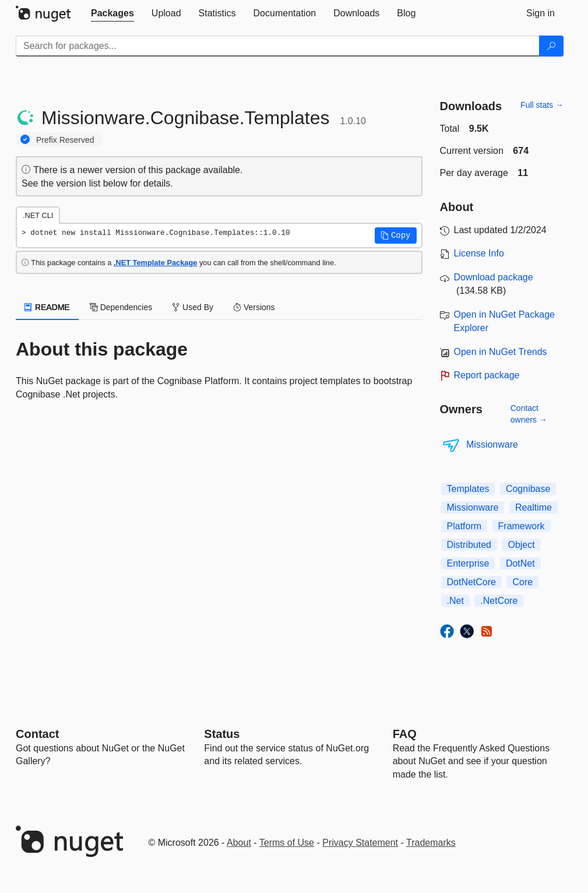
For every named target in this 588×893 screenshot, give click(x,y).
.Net (455, 601)
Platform (464, 526)
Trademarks (431, 843)
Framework (522, 526)
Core (522, 582)
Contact (37, 734)
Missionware (492, 444)
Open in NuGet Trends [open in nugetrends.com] (501, 352)
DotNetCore (471, 582)
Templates (468, 489)
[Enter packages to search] (278, 46)
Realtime (534, 507)
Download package (494, 277)
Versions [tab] (254, 307)
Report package (487, 375)
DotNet (520, 563)
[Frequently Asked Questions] (405, 734)
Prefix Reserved (65, 140)
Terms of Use (287, 843)
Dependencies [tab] (121, 307)
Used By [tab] (193, 307)
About (239, 843)
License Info (479, 253)
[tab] (112, 13)
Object (521, 545)
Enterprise (468, 563)
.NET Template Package (155, 263)
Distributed (469, 545)
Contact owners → (529, 414)
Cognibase (528, 489)
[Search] (551, 46)
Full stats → (542, 105)
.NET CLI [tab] (38, 215)
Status (222, 734)
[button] (396, 235)
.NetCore (499, 601)
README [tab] (47, 307)
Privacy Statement (360, 843)
